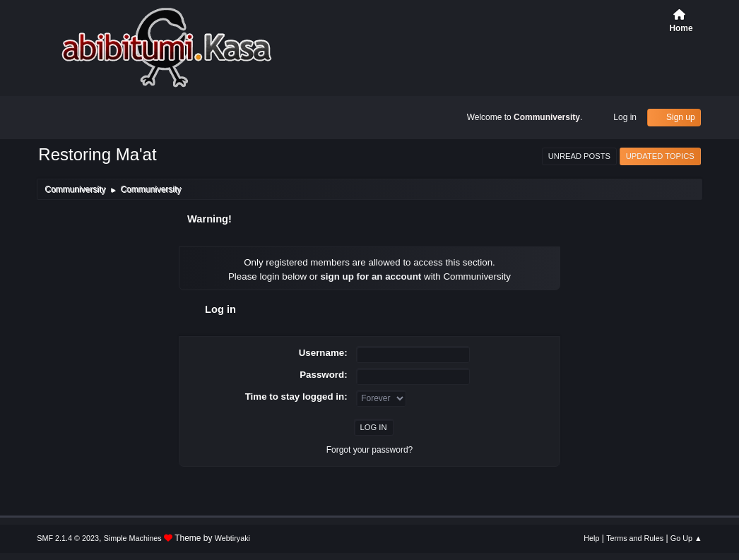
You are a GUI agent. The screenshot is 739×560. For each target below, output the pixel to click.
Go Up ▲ (686, 538)
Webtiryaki (232, 538)
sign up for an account (371, 276)
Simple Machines (133, 538)
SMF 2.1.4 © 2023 (68, 538)
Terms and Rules (635, 538)
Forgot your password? (370, 450)
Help (591, 538)
